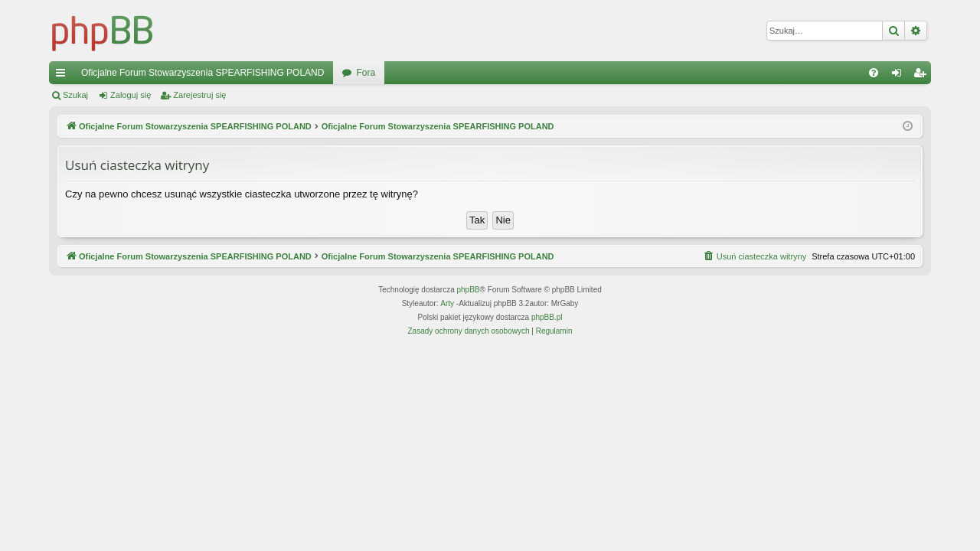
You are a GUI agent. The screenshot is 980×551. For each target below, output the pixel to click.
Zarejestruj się (199, 95)
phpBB (469, 290)
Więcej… (64, 76)
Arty (447, 303)
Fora (366, 73)
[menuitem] (874, 73)
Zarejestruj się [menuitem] (923, 76)
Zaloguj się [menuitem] (900, 76)
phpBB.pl (547, 317)
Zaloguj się (131, 95)
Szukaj (75, 95)
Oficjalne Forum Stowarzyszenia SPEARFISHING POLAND (203, 73)
